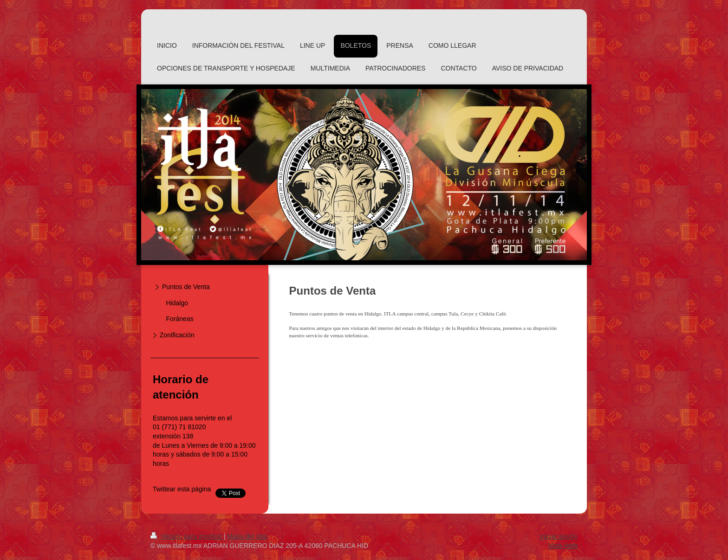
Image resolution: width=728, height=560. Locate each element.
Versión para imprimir (187, 536)
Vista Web (563, 546)
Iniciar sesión (559, 536)
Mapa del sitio (247, 536)
